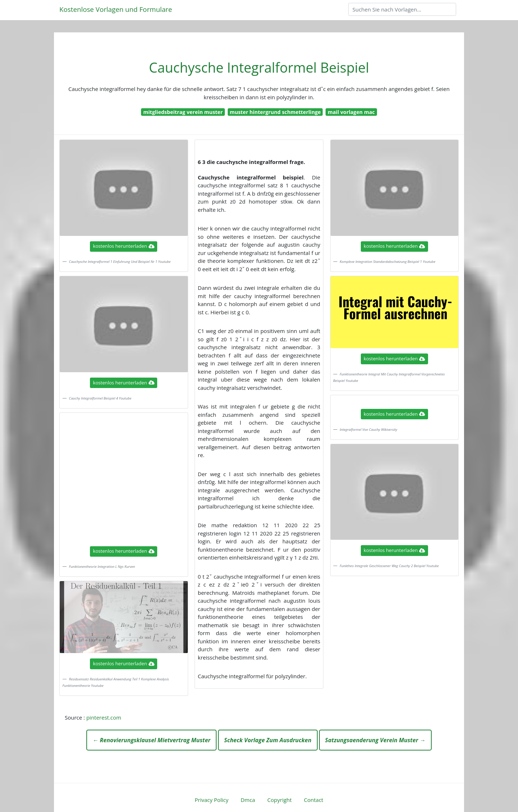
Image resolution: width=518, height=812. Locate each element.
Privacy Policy (212, 800)
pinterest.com (104, 717)
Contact (314, 800)
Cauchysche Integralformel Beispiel (259, 67)
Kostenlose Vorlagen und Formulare (116, 9)
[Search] (402, 9)
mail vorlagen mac (351, 112)
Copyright (280, 800)
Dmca (248, 800)
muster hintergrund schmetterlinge (275, 112)
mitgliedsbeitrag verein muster (183, 112)
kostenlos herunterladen (124, 246)
